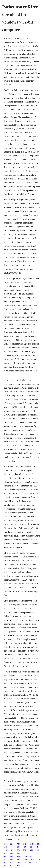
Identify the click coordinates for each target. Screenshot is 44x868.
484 (5, 856)
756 (18, 844)
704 (18, 853)
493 (18, 862)
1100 (5, 847)
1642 (6, 850)
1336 (25, 859)
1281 (12, 844)
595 (25, 856)
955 (38, 844)
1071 (31, 850)
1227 (25, 853)
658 (18, 847)
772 (11, 865)
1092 (19, 856)
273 (18, 850)
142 (25, 844)
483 (31, 862)
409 (5, 859)
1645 (31, 844)
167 (37, 847)
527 (5, 865)
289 (25, 850)
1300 (12, 856)
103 (37, 862)
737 (18, 859)
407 (24, 847)
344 (5, 844)
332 (32, 853)
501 (39, 859)
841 (12, 850)
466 (31, 847)
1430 (12, 853)
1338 (18, 865)
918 (5, 853)
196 (38, 850)
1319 (38, 856)
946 (12, 847)
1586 (12, 859)
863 (32, 856)
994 (5, 862)
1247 (12, 862)
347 (25, 862)
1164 (32, 859)
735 (38, 853)
